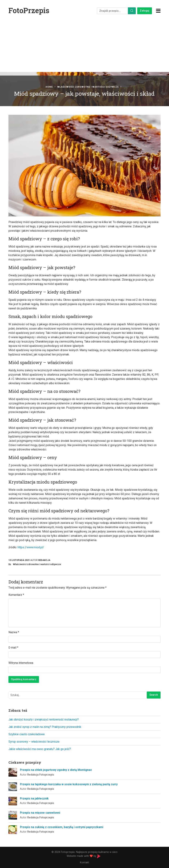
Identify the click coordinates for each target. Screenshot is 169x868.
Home (49, 87)
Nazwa (14, 632)
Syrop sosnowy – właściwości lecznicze (34, 742)
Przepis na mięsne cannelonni (40, 813)
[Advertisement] (84, 49)
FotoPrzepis (29, 10)
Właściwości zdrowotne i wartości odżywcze (88, 87)
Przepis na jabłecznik (34, 798)
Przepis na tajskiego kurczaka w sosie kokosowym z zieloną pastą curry (69, 784)
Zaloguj (144, 11)
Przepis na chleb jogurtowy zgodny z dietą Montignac (56, 770)
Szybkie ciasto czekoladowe (27, 734)
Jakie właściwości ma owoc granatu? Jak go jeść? (40, 749)
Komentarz (16, 595)
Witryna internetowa (21, 663)
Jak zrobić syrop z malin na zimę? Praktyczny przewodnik (45, 727)
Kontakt (84, 863)
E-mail (13, 648)
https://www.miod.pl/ (31, 547)
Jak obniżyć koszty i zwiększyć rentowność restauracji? (44, 719)
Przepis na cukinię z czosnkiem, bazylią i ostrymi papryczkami (62, 827)
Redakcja (44, 560)
